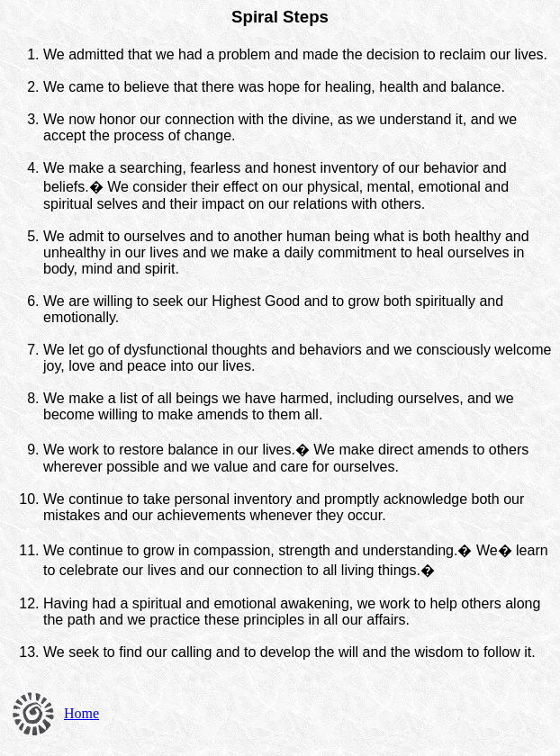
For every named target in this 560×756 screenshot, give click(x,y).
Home (81, 713)
